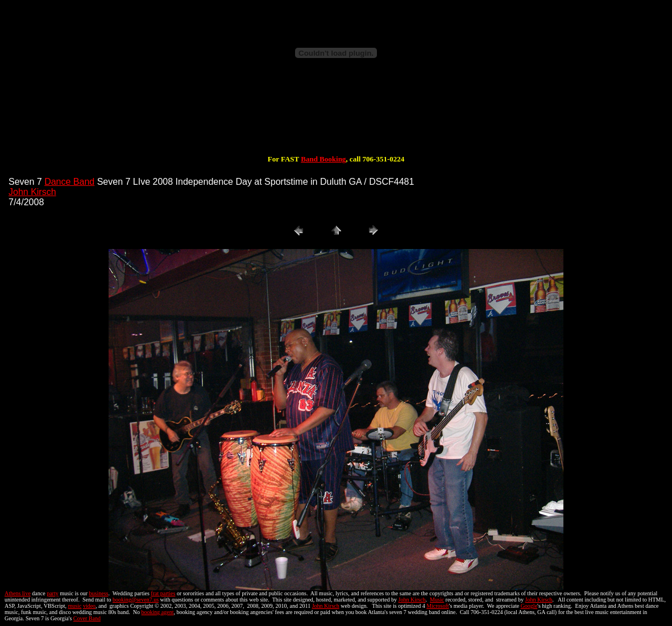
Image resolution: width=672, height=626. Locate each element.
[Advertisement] (336, 118)
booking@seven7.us (136, 600)
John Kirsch (32, 192)
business (99, 593)
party (53, 593)
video (89, 606)
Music (437, 600)
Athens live (18, 593)
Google (529, 606)
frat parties (163, 593)
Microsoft (437, 606)
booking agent (158, 612)
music (75, 606)
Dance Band (69, 182)
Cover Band (87, 618)
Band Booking (323, 159)
